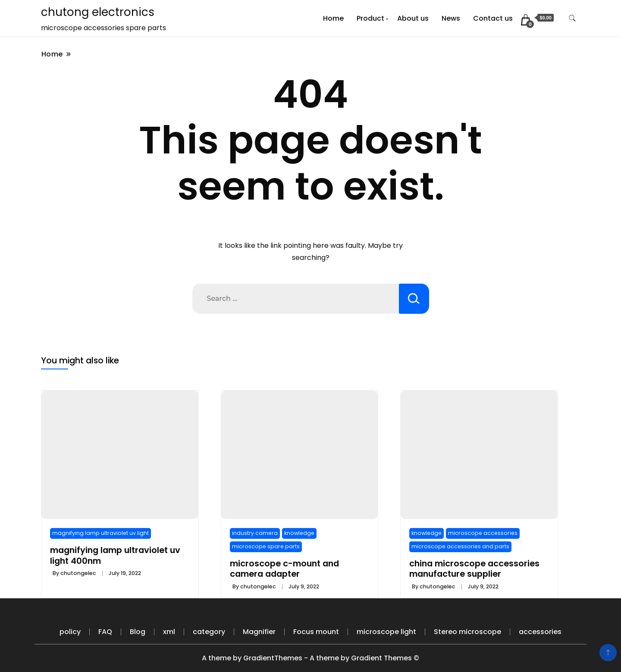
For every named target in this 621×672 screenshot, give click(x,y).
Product (370, 18)
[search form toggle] (572, 18)
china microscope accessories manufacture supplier (474, 569)
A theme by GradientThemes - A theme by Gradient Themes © (310, 658)
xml (169, 632)
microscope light (386, 632)
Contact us (493, 18)
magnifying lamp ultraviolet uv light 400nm (115, 555)
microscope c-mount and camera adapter (284, 569)
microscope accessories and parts (460, 546)
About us (413, 18)
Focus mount (316, 632)
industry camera (255, 533)
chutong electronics (98, 12)
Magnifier (259, 632)
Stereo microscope (467, 632)
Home (333, 18)
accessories (540, 632)
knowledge (299, 533)
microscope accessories (483, 533)
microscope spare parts (266, 546)
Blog (138, 632)
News (451, 18)
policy (70, 632)
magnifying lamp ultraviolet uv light (100, 533)
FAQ (105, 632)
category (209, 632)
